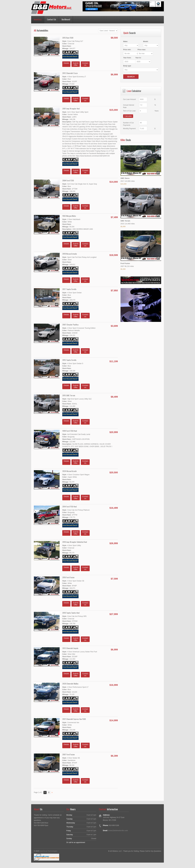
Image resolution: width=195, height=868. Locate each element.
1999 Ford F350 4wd (70, 431)
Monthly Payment (129, 128)
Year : (127, 58)
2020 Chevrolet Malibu (70, 684)
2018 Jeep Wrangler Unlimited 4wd (75, 542)
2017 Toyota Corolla (69, 289)
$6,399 (123, 269)
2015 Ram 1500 (68, 38)
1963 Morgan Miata (69, 216)
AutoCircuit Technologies (48, 851)
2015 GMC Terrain (69, 395)
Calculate (128, 116)
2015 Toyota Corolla (69, 360)
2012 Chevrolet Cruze (70, 73)
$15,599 (123, 184)
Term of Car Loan (129, 111)
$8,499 (123, 226)
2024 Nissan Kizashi (69, 471)
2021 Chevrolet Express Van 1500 (74, 719)
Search (131, 77)
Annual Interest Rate (130, 105)
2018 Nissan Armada (70, 254)
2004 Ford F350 (68, 180)
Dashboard (66, 20)
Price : (127, 50)
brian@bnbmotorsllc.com (118, 831)
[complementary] (187, 860)
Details (66, 64)
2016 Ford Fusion (68, 577)
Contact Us (52, 20)
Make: (126, 42)
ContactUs (85, 64)
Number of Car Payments (132, 123)
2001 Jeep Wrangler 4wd (71, 108)
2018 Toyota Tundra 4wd (71, 613)
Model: (145, 42)
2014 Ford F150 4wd (69, 506)
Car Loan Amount (129, 99)
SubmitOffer (76, 64)
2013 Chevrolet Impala (70, 648)
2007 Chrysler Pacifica (70, 325)
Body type (127, 66)
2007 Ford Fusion (68, 754)
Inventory (38, 20)
